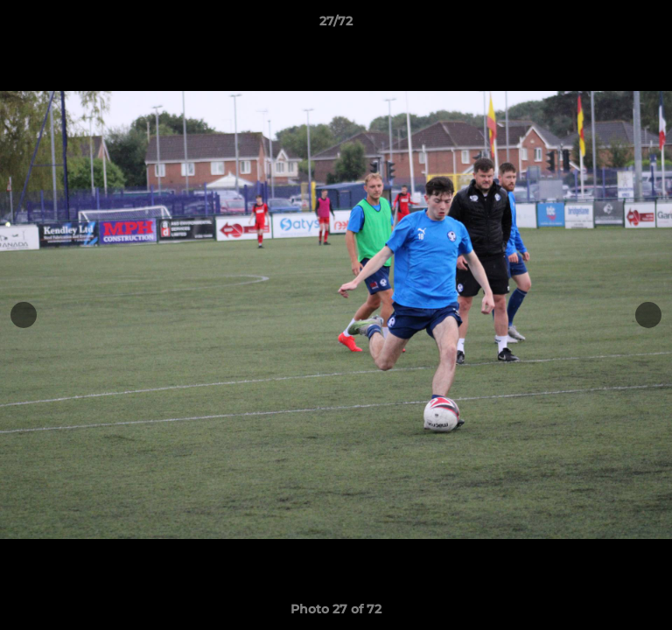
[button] (651, 25)
